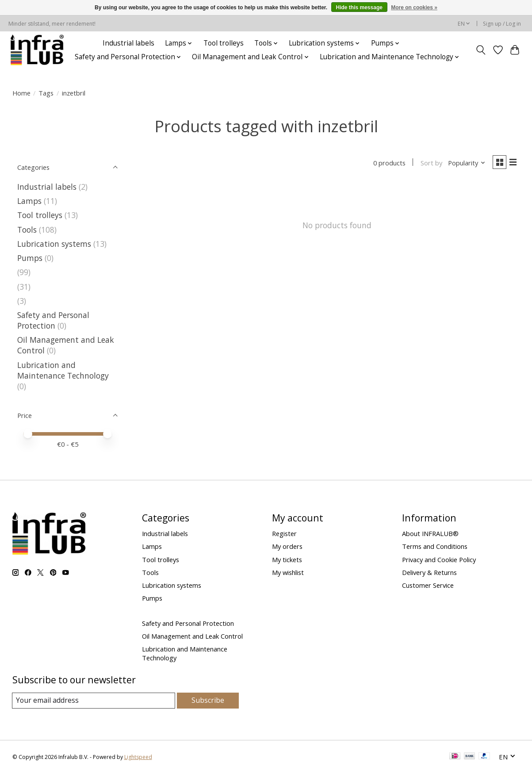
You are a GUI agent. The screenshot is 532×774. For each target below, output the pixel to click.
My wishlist (288, 572)
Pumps (30, 258)
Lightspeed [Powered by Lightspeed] (138, 757)
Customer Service (428, 585)
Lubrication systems (54, 244)
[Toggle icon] (480, 50)
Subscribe (208, 700)
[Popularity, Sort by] (463, 164)
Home (21, 93)
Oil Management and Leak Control (192, 636)
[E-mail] (94, 701)
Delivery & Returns (429, 572)
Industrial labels (128, 43)
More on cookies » (414, 8)
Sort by (428, 164)
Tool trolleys (224, 43)
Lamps (29, 201)
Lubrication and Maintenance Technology (63, 370)
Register (284, 533)
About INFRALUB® (430, 533)
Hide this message (359, 8)
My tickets (287, 559)
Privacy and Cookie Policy (439, 559)
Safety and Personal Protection (53, 320)
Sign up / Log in (502, 24)
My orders (287, 546)
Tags (46, 93)
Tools (27, 230)
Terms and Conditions (435, 546)
